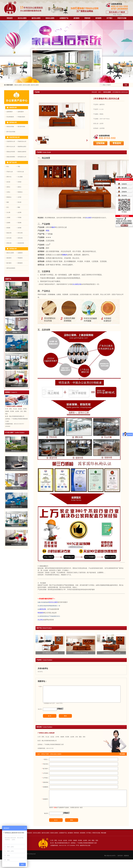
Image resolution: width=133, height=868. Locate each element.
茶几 (8, 207)
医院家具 (20, 263)
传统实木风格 (10, 127)
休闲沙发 (20, 238)
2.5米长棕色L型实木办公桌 (81, 653)
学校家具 (20, 258)
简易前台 (20, 192)
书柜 (19, 167)
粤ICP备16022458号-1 (110, 864)
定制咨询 (124, 192)
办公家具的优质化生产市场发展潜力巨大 (49, 616)
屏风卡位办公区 (11, 147)
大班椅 (8, 218)
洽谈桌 (19, 182)
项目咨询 (124, 188)
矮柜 (8, 202)
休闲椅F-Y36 (16, 488)
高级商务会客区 (22, 147)
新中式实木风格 (11, 132)
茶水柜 (19, 202)
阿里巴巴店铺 (122, 18)
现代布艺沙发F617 (16, 451)
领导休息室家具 (11, 268)
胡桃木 (65, 255)
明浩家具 (41, 613)
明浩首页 (10, 18)
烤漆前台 (9, 197)
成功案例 (76, 18)
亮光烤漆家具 (10, 117)
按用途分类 (13, 249)
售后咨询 (124, 196)
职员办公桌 (21, 172)
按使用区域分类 (14, 137)
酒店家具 (9, 258)
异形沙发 (9, 243)
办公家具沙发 (77, 284)
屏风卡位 (9, 177)
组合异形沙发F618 (16, 544)
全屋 (39, 609)
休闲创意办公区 (22, 157)
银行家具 (9, 263)
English (119, 15)
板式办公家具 (36, 18)
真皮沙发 (9, 233)
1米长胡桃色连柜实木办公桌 (50, 653)
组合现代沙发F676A (16, 469)
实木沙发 (9, 238)
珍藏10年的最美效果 (43, 602)
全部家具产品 (64, 18)
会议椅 (19, 212)
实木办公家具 (22, 18)
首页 (100, 92)
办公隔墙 (20, 177)
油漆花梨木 (21, 112)
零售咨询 (117, 143)
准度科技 (126, 864)
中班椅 (19, 218)
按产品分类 (13, 162)
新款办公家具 (18, 85)
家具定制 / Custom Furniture (44, 731)
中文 (115, 15)
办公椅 (8, 212)
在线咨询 (124, 184)
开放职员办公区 (22, 141)
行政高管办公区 (11, 141)
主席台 (8, 192)
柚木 (53, 227)
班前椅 (8, 228)
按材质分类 (13, 108)
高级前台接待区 (22, 152)
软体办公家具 (50, 18)
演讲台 (8, 187)
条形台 (19, 187)
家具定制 (43, 609)
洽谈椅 (8, 223)
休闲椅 (19, 228)
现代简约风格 (21, 127)
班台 (8, 167)
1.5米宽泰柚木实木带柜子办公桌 (111, 653)
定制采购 (100, 143)
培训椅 (19, 223)
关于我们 (109, 18)
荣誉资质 (87, 18)
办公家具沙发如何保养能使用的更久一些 (49, 606)
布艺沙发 (20, 233)
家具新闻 (98, 18)
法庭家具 (20, 253)
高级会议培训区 (11, 152)
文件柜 (19, 197)
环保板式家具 (21, 117)
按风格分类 (13, 122)
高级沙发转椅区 (11, 157)
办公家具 (89, 218)
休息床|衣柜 (21, 243)
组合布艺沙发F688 (16, 526)
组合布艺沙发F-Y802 (16, 507)
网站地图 (104, 841)
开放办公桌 (10, 172)
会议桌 (8, 182)
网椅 (19, 207)
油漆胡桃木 (10, 112)
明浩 (48, 231)
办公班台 (41, 620)
